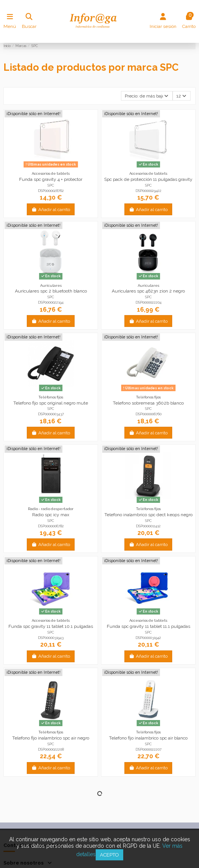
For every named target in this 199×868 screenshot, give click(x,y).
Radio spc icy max (51, 515)
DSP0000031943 (51, 638)
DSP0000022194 (51, 302)
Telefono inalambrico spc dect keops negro (148, 515)
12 (181, 96)
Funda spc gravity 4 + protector (51, 179)
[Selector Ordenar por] (147, 96)
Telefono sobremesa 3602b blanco (148, 403)
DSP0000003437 (51, 414)
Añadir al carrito (51, 210)
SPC (51, 185)
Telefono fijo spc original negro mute (51, 403)
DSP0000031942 (148, 638)
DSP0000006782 (51, 526)
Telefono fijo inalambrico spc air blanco (148, 738)
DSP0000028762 (51, 191)
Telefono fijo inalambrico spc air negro (51, 738)
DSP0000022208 (51, 749)
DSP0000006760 (148, 414)
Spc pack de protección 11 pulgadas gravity (148, 179)
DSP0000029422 (148, 191)
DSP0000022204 (148, 302)
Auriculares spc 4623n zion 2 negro (148, 291)
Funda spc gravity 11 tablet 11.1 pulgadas (148, 626)
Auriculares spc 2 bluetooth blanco (51, 291)
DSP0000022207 (148, 749)
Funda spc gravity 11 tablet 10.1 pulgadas (51, 626)
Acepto (109, 855)
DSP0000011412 (148, 526)
